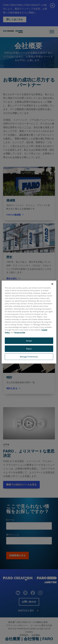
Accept (29, 341)
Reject (29, 349)
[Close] (52, 284)
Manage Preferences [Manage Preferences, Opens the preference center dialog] (29, 357)
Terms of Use (20, 332)
